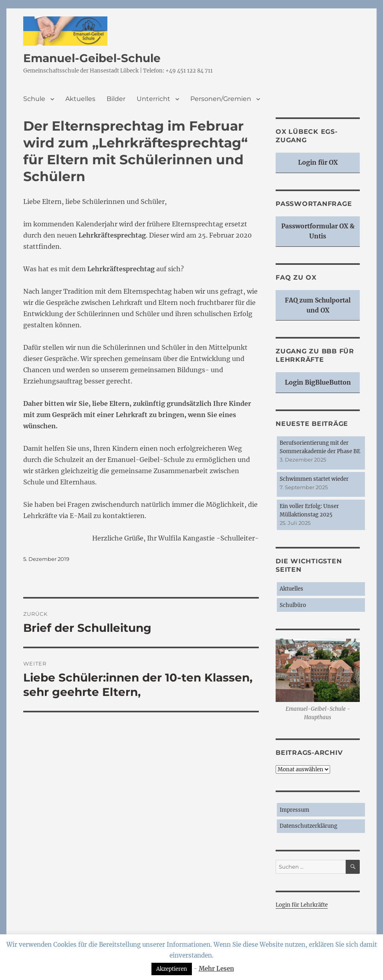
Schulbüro (293, 605)
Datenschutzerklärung (308, 826)
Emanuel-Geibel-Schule (92, 58)
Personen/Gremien (221, 99)
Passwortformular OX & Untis (318, 231)
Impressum (294, 810)
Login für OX (318, 162)
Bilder (116, 99)
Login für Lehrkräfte (302, 905)
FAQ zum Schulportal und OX (318, 305)
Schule (34, 99)
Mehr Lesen (216, 969)
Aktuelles (80, 99)
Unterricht (153, 99)
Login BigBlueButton (318, 382)
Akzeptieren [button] (172, 969)
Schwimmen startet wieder (314, 479)
